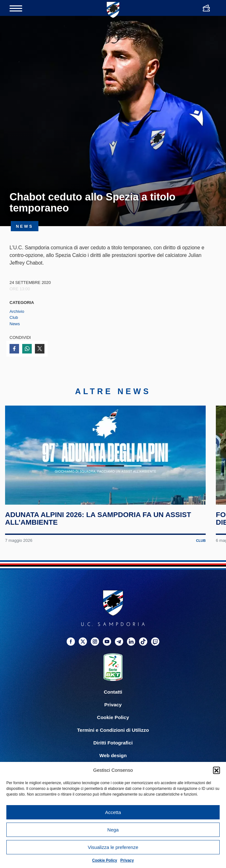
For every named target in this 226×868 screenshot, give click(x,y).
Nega (113, 830)
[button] (216, 770)
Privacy (127, 860)
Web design (113, 760)
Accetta (113, 812)
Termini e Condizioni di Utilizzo (113, 735)
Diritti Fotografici (113, 747)
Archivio (17, 311)
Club (14, 317)
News (15, 324)
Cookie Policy (105, 860)
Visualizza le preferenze (113, 847)
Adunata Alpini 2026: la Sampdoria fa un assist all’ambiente (98, 523)
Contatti (113, 697)
